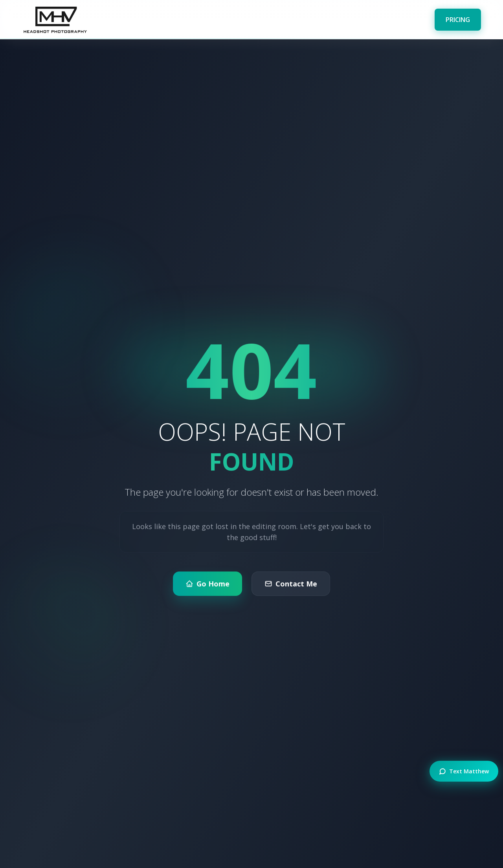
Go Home (208, 588)
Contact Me (290, 588)
